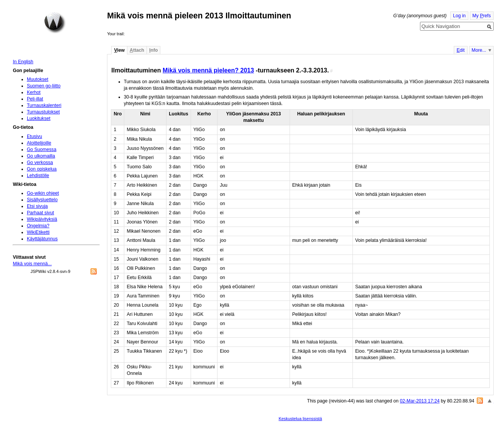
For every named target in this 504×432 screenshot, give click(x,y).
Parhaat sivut (40, 213)
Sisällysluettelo (42, 200)
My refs (482, 16)
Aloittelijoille (39, 143)
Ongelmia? (38, 226)
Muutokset (38, 79)
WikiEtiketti (38, 232)
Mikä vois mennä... (32, 264)
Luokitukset (39, 118)
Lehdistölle (38, 176)
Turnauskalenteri (44, 105)
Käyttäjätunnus (42, 239)
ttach (137, 50)
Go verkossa (40, 163)
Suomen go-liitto (44, 86)
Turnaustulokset (43, 112)
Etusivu (35, 136)
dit (460, 50)
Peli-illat (35, 99)
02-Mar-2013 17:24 (420, 401)
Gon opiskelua (42, 169)
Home (55, 23)
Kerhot (34, 92)
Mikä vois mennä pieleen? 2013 (208, 70)
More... (479, 50)
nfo (153, 50)
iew (119, 50)
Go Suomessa (42, 149)
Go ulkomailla (41, 156)
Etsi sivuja (37, 206)
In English (23, 62)
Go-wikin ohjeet (43, 193)
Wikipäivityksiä (42, 219)
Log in (459, 16)
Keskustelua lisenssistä (300, 419)
